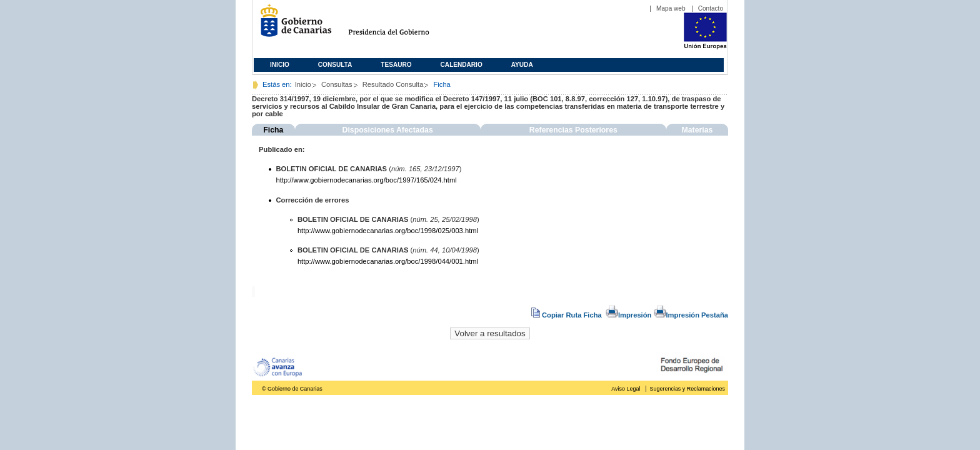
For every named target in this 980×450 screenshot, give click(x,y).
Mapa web (671, 8)
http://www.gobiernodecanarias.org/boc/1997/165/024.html (367, 180)
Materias (697, 130)
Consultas (337, 84)
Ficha (273, 130)
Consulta (335, 65)
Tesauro (396, 65)
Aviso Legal (626, 389)
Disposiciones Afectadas (388, 130)
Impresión (628, 315)
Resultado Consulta (393, 84)
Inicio (280, 65)
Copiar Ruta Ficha (567, 315)
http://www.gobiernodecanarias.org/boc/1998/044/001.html (388, 261)
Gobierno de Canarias (292, 25)
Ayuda (522, 65)
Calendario (462, 65)
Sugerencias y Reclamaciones (687, 389)
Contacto (711, 8)
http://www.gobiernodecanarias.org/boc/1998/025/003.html (388, 231)
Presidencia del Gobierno (400, 25)
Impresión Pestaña (691, 315)
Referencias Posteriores (573, 130)
